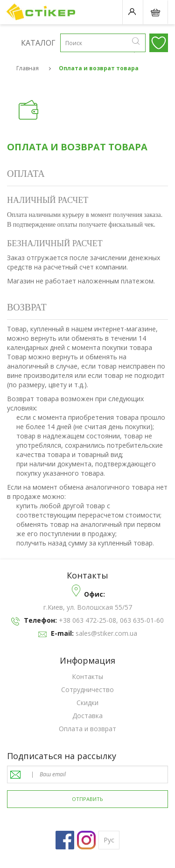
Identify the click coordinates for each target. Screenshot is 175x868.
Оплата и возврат (87, 729)
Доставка (87, 716)
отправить (87, 799)
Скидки (87, 703)
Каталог (14, 42)
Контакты (87, 676)
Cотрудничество (87, 690)
